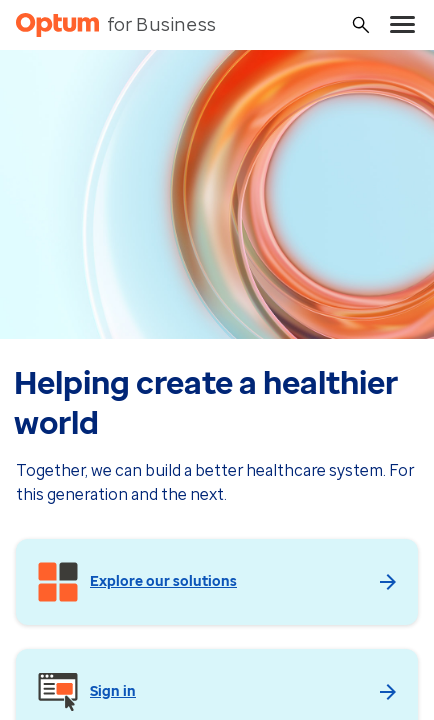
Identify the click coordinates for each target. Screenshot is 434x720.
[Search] (361, 25)
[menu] (403, 25)
